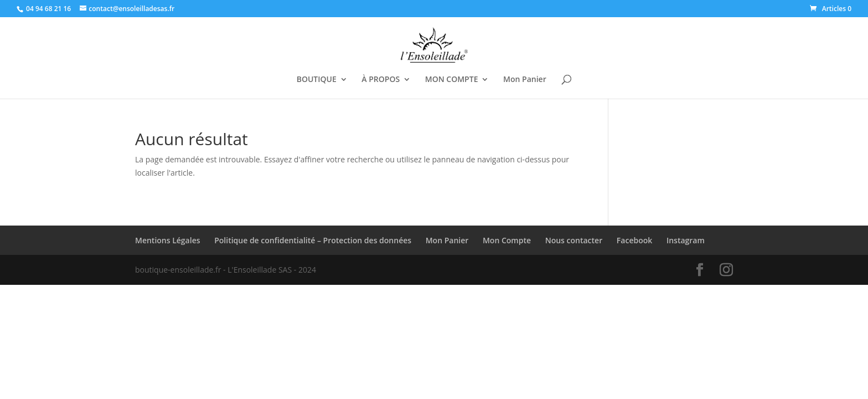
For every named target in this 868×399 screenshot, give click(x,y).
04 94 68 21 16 (48, 9)
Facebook (634, 240)
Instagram (686, 240)
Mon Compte (507, 240)
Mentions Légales (168, 240)
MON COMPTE (452, 80)
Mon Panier (525, 80)
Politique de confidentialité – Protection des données (313, 240)
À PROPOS (381, 80)
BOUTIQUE (317, 80)
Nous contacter (574, 240)
